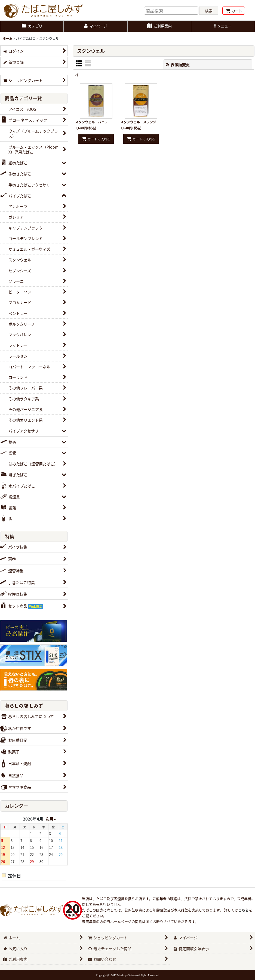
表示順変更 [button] (178, 64)
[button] (223, 26)
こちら (243, 910)
